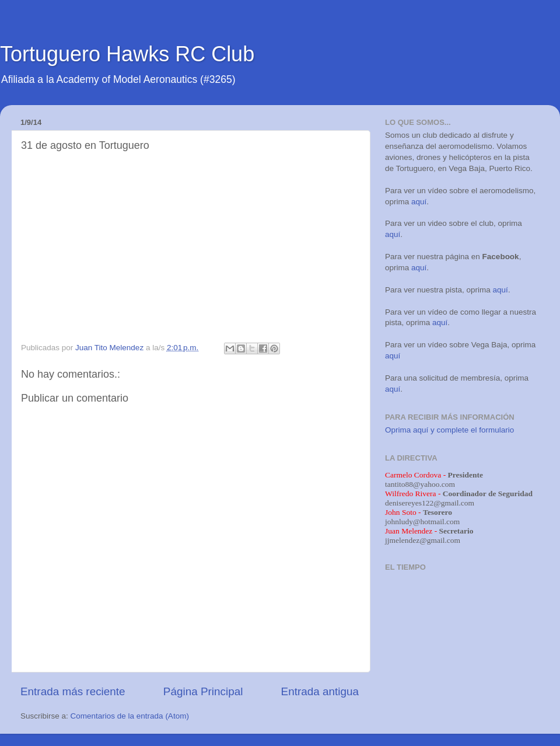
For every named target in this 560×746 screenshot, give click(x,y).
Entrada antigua (320, 691)
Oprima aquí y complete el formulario (449, 430)
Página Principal (203, 691)
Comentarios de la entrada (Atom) (130, 716)
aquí (419, 202)
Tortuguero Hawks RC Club (127, 54)
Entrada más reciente (73, 691)
